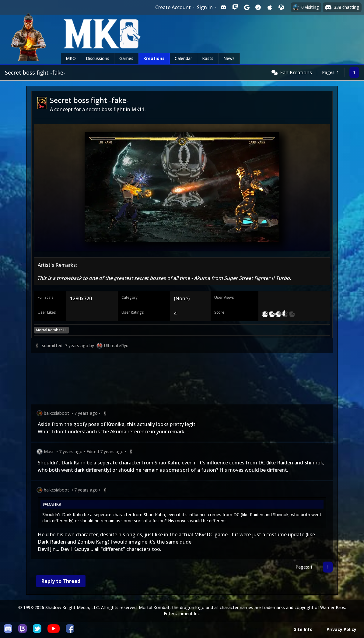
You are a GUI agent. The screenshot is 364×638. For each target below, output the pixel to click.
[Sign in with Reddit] (258, 7)
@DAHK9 (52, 504)
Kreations (154, 58)
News (229, 58)
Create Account (173, 7)
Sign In (205, 7)
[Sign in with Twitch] (235, 7)
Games (126, 58)
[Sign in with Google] (247, 7)
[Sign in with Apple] (270, 7)
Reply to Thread (61, 581)
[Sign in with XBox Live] (281, 7)
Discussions (98, 58)
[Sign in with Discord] (223, 7)
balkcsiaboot (56, 413)
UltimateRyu (116, 345)
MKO (71, 58)
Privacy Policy (341, 629)
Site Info (303, 629)
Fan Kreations (296, 72)
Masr (49, 451)
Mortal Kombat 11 (51, 330)
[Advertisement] (182, 380)
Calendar (183, 58)
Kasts (208, 58)
